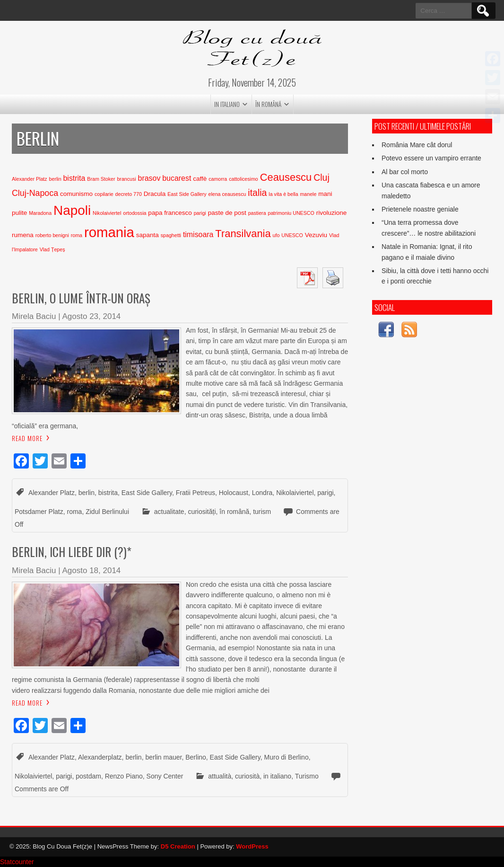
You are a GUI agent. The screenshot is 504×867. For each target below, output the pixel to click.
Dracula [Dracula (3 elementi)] (155, 194)
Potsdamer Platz (39, 512)
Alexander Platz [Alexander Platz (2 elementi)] (30, 179)
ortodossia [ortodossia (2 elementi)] (135, 213)
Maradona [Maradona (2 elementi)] (40, 213)
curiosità (247, 776)
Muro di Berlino (287, 757)
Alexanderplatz (100, 757)
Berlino (196, 757)
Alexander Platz (52, 493)
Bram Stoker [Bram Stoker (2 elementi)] (101, 179)
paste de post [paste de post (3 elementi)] (227, 213)
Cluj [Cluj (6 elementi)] (322, 177)
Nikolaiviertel (295, 493)
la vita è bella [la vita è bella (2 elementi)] (283, 194)
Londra (262, 493)
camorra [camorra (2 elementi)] (218, 179)
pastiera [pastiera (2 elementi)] (257, 213)
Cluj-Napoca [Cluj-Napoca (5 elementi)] (35, 193)
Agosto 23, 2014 (91, 316)
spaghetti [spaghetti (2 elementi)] (171, 235)
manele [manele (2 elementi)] (308, 194)
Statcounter (17, 862)
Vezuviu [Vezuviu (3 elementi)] (316, 235)
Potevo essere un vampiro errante (431, 158)
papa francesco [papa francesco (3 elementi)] (170, 213)
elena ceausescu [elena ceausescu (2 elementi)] (227, 194)
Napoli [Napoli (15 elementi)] (72, 210)
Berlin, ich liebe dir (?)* (72, 552)
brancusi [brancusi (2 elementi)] (126, 179)
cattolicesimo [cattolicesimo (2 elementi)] (243, 179)
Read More (27, 438)
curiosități (202, 512)
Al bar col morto (405, 172)
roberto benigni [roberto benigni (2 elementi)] (52, 235)
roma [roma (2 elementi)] (77, 235)
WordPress (252, 846)
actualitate (169, 512)
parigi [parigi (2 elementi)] (200, 213)
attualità (220, 776)
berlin (87, 493)
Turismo (307, 776)
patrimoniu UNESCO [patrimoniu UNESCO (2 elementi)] (291, 213)
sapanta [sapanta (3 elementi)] (148, 235)
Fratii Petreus (196, 493)
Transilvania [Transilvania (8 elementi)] (243, 234)
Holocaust (234, 493)
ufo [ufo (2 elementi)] (276, 235)
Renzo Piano (124, 776)
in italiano (227, 104)
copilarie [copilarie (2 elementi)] (104, 194)
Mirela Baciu (34, 316)
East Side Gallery (147, 493)
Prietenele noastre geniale (420, 209)
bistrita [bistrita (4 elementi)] (74, 178)
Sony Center (165, 776)
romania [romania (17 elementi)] (109, 232)
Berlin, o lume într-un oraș (81, 298)
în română (268, 104)
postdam (88, 776)
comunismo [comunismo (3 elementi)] (76, 194)
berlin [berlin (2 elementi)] (55, 179)
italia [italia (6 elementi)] (257, 193)
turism (262, 512)
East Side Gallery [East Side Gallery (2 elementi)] (187, 194)
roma (75, 512)
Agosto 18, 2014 (91, 571)
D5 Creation (178, 846)
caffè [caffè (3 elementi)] (200, 179)
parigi (325, 493)
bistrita (108, 493)
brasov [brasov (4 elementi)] (149, 178)
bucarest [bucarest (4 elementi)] (177, 178)
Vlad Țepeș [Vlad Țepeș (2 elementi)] (52, 249)
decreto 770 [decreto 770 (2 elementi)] (129, 194)
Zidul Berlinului (107, 512)
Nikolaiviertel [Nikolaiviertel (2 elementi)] (107, 213)
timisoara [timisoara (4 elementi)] (198, 234)
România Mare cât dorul (417, 145)
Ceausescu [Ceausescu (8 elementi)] (286, 177)
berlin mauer (163, 757)
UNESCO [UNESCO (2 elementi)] (292, 235)
